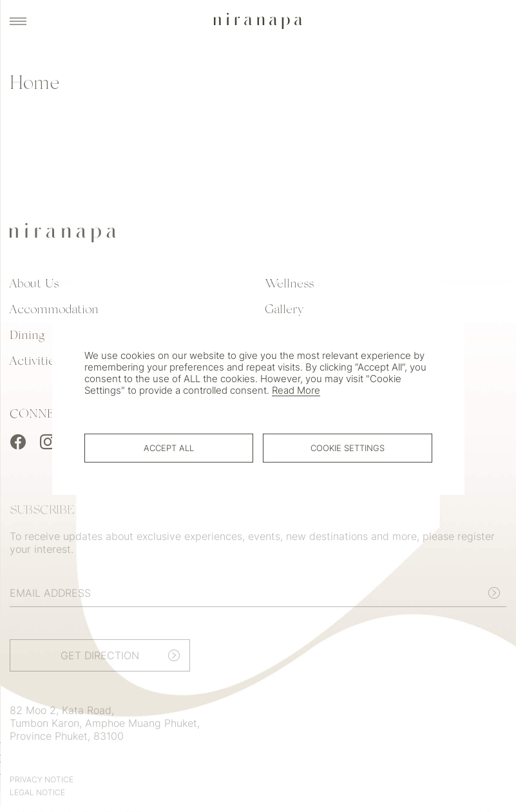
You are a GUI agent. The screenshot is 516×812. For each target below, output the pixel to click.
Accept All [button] (169, 447)
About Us (34, 287)
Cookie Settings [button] (348, 447)
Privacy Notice (42, 787)
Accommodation (54, 313)
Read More (296, 391)
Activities (35, 365)
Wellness (289, 287)
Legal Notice (37, 800)
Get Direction (100, 663)
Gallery (284, 313)
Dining (27, 339)
